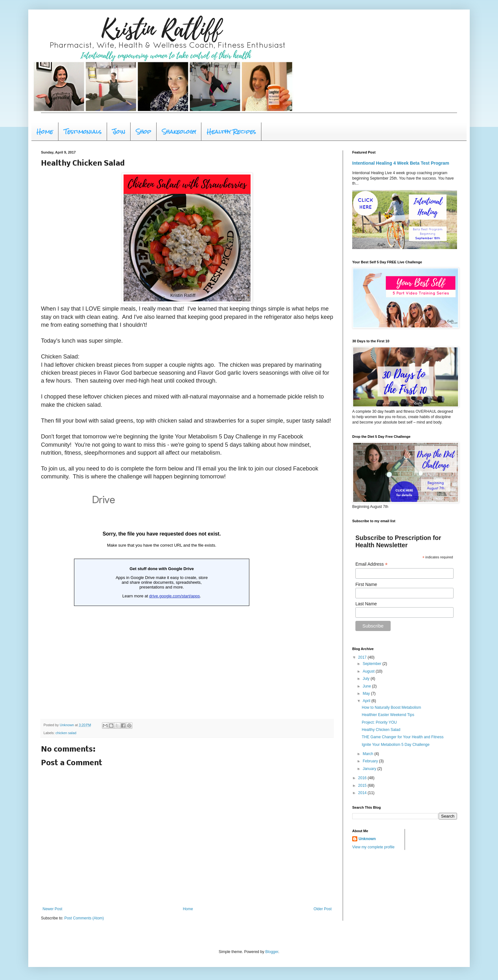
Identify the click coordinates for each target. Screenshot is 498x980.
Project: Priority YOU (379, 722)
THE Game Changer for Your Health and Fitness (403, 737)
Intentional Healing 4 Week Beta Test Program (401, 163)
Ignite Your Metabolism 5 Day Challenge (396, 745)
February (371, 761)
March (369, 754)
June (367, 686)
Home (45, 132)
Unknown (367, 839)
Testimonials (83, 132)
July (367, 679)
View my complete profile (373, 847)
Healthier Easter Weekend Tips (388, 715)
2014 (363, 793)
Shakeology (179, 132)
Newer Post (52, 909)
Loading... (162, 600)
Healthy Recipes (231, 132)
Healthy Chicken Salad (381, 730)
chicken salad (66, 733)
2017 (363, 657)
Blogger (272, 952)
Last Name (366, 604)
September (373, 664)
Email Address (372, 564)
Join (119, 132)
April (367, 701)
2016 (363, 778)
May (367, 694)
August (369, 671)
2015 (363, 786)
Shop (144, 132)
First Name (366, 584)
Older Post (323, 909)
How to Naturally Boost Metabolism (391, 707)
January (370, 769)
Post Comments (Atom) (84, 918)
